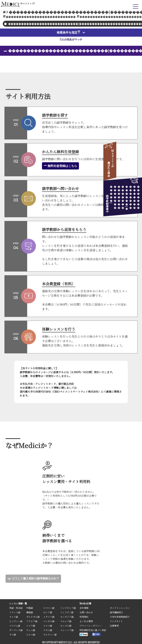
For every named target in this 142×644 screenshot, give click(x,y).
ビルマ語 (31, 634)
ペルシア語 (66, 621)
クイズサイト (116, 621)
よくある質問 (86, 621)
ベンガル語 (49, 621)
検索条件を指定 (69, 32)
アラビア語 (32, 621)
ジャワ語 (31, 626)
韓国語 (30, 612)
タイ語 (13, 634)
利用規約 (84, 617)
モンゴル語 (66, 626)
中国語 (30, 608)
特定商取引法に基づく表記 (93, 630)
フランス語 (15, 612)
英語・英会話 (16, 608)
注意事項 (114, 626)
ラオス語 (48, 630)
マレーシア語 (67, 630)
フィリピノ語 (67, 612)
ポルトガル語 (33, 617)
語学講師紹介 (116, 612)
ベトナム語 (15, 626)
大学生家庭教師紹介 (120, 617)
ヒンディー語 (16, 621)
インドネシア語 (68, 608)
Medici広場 (85, 603)
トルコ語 (48, 626)
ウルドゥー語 (50, 634)
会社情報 (84, 608)
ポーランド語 (16, 630)
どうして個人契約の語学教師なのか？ (37, 578)
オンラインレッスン (120, 608)
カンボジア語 (67, 617)
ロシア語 (48, 612)
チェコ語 (31, 630)
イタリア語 (49, 617)
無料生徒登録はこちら (60, 166)
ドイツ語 (14, 617)
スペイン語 (49, 608)
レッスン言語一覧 (18, 603)
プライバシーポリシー (91, 626)
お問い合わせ (86, 612)
